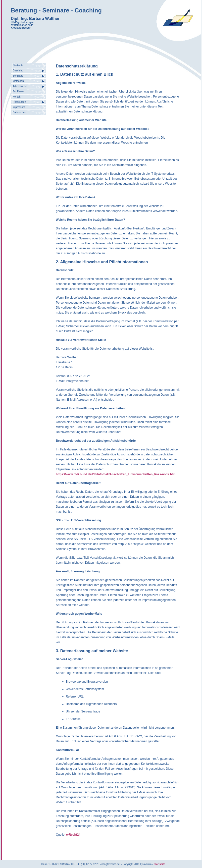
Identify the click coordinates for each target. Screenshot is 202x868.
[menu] (28, 89)
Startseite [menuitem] (18, 65)
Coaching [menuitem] (18, 71)
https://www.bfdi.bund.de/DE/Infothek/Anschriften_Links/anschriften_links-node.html (116, 474)
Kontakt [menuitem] (17, 97)
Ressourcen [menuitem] (19, 102)
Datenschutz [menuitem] (20, 112)
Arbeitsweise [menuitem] (20, 86)
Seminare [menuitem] (18, 76)
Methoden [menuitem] (18, 81)
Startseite (159, 864)
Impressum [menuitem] (19, 107)
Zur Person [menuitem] (19, 91)
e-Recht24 (73, 835)
